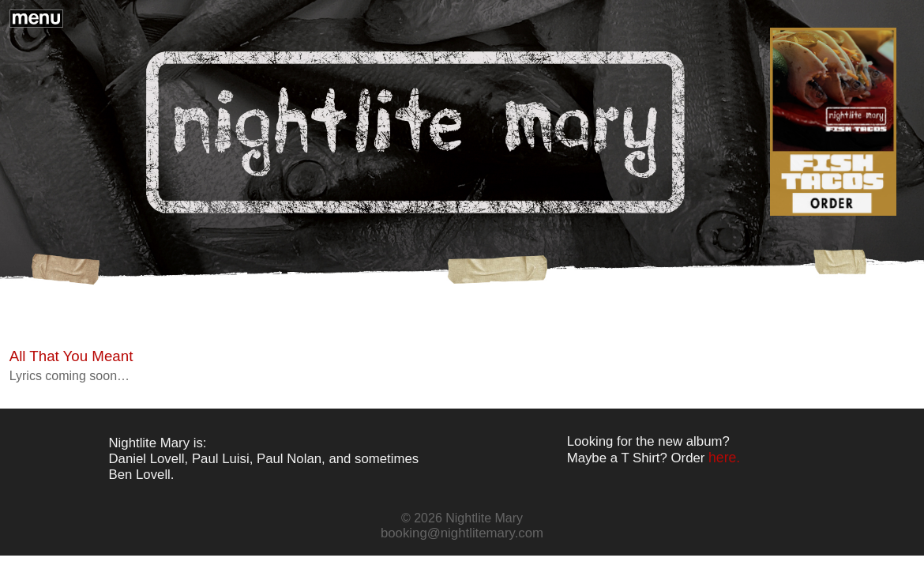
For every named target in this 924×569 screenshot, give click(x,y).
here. (724, 458)
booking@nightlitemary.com (462, 533)
